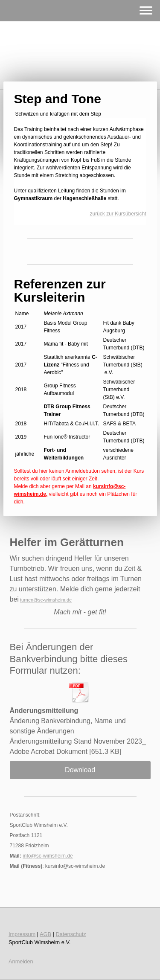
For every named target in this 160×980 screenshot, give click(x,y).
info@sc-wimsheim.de (48, 856)
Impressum (22, 934)
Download (80, 770)
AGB (45, 934)
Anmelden (21, 961)
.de (68, 600)
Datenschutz (71, 934)
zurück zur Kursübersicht (118, 214)
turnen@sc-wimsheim (43, 600)
